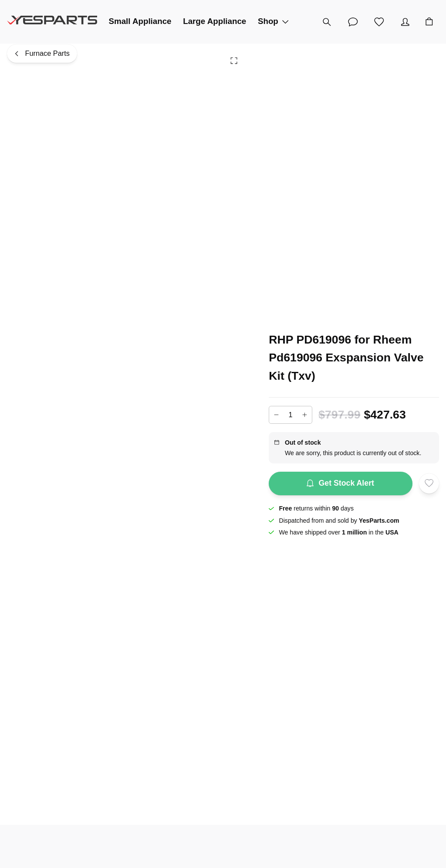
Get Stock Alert (341, 483)
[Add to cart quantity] (290, 415)
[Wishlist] (379, 22)
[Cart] (429, 22)
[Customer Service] (353, 22)
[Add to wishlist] (429, 483)
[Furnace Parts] (42, 54)
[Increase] (305, 415)
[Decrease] (276, 415)
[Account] (405, 22)
